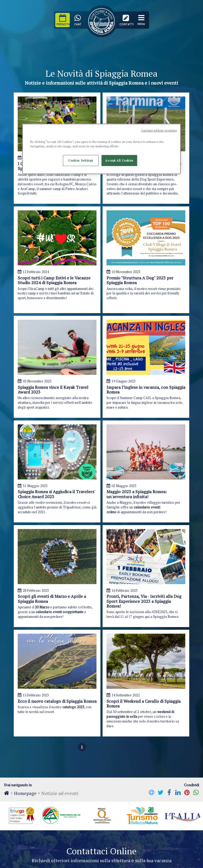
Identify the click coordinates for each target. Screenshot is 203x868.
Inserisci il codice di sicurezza (142, 691)
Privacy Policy (14, 861)
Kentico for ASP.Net (184, 861)
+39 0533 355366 (92, 809)
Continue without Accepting (159, 130)
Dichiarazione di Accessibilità (85, 861)
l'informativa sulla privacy (68, 711)
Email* (139, 631)
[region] (101, 149)
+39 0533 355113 (139, 809)
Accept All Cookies (119, 160)
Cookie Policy (43, 861)
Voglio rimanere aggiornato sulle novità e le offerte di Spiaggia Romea (75, 719)
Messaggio (26, 650)
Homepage (26, 550)
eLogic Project (132, 861)
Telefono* (84, 631)
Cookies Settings (81, 160)
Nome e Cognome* (33, 631)
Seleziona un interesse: (36, 694)
